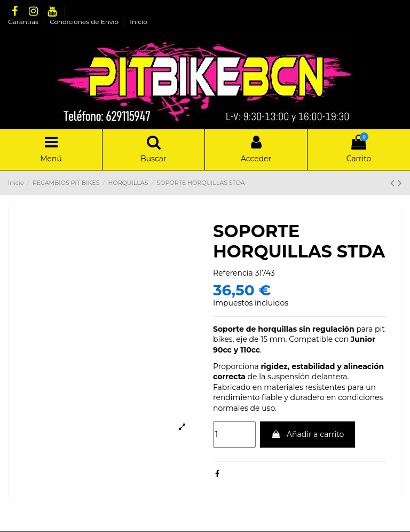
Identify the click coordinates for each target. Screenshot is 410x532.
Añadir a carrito (307, 434)
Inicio (138, 22)
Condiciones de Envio (85, 22)
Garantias (24, 22)
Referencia (233, 273)
